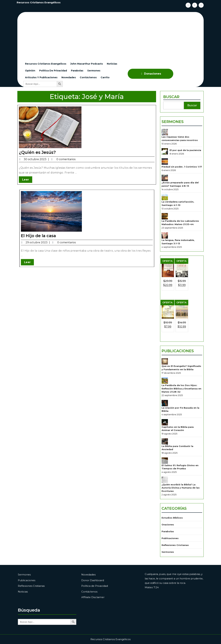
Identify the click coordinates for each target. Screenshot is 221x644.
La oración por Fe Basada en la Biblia (181, 403)
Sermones (94, 71)
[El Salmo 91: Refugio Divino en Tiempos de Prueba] (166, 450)
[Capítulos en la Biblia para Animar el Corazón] (166, 415)
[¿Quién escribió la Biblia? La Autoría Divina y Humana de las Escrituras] (166, 468)
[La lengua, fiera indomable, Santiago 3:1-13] (166, 242)
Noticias (112, 64)
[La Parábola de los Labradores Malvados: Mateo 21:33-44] (166, 225)
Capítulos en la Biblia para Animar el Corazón (178, 421)
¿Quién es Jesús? (37, 152)
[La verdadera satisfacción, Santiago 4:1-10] (166, 207)
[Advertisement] (113, 35)
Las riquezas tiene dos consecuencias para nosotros (180, 153)
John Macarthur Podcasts (87, 64)
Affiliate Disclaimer (100, 593)
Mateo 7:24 (161, 587)
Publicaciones (178, 349)
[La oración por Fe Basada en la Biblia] (166, 397)
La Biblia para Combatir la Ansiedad (178, 438)
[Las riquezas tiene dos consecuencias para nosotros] (166, 147)
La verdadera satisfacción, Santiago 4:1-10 (178, 213)
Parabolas (77, 71)
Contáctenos (88, 77)
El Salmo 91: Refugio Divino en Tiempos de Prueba (180, 456)
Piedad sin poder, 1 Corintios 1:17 (182, 179)
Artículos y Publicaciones (41, 77)
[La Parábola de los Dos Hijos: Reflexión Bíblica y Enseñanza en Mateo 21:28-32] (166, 376)
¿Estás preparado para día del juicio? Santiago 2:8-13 (180, 195)
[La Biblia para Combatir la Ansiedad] (166, 432)
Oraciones (169, 509)
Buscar (172, 114)
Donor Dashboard (100, 583)
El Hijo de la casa (59, 229)
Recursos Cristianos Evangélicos (39, 2)
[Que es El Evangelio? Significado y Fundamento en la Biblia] (166, 358)
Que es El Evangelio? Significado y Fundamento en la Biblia (181, 364)
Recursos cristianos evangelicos (46, 64)
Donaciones (151, 74)
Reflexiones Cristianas (176, 528)
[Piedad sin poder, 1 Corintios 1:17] (166, 174)
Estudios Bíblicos (173, 503)
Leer (27, 179)
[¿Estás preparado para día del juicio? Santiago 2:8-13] (166, 189)
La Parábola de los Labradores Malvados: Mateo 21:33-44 (180, 230)
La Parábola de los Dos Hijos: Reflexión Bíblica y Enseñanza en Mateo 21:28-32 (181, 383)
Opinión (30, 71)
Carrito (105, 77)
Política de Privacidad (53, 71)
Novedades (69, 77)
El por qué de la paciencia (185, 164)
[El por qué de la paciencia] (166, 165)
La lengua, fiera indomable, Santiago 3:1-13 (178, 248)
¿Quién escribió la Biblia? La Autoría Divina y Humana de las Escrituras (181, 475)
